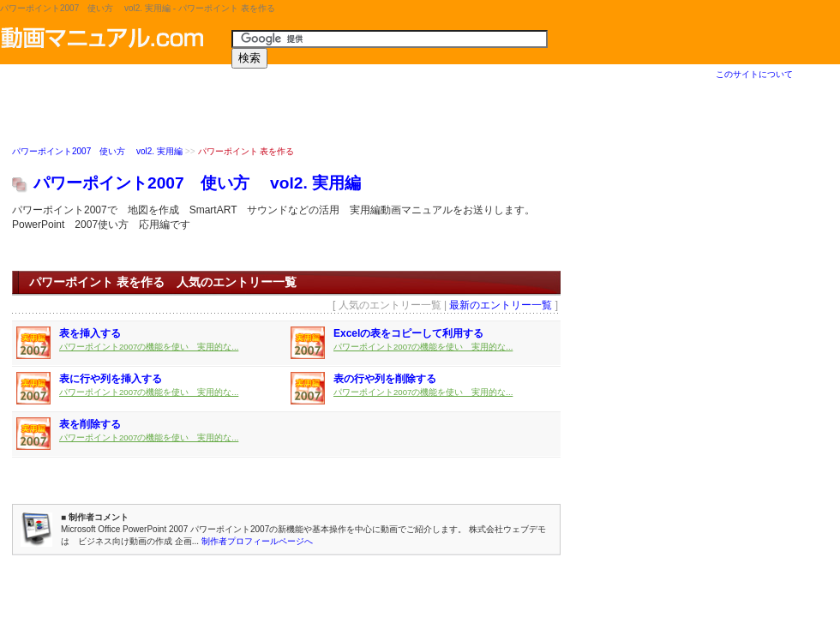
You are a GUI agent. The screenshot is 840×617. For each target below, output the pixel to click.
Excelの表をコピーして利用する (408, 334)
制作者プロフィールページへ (257, 542)
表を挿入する (90, 334)
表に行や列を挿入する (111, 380)
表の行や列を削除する (385, 380)
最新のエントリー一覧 (501, 306)
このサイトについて (754, 74)
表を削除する (90, 425)
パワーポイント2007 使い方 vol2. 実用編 (97, 152)
